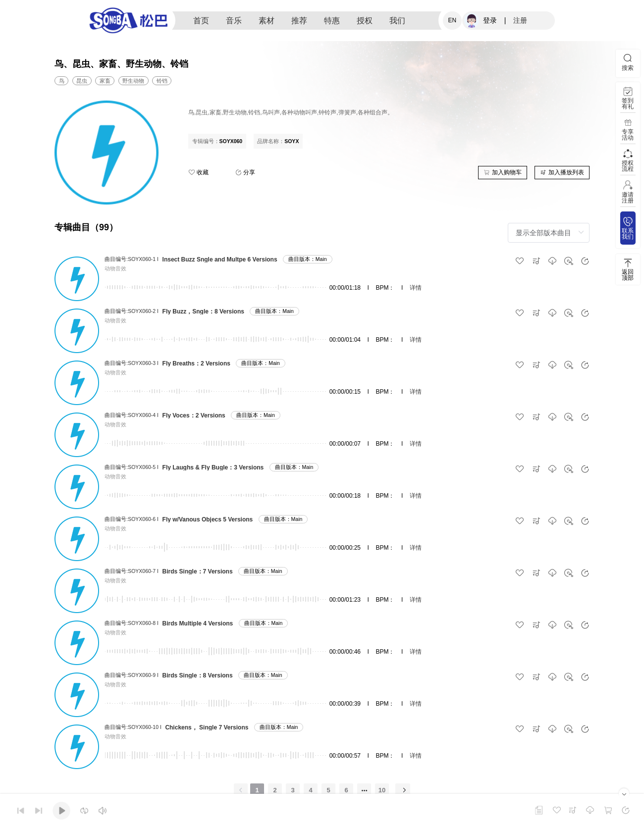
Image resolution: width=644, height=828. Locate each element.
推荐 (299, 21)
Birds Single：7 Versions (198, 571)
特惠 (332, 21)
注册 (520, 20)
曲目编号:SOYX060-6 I (132, 519)
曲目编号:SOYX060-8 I (132, 623)
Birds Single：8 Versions (198, 675)
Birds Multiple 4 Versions (198, 623)
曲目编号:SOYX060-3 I (132, 363)
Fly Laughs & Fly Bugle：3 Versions (213, 467)
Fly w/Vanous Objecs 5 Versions (208, 519)
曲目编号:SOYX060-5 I (132, 467)
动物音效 (115, 268)
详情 (416, 288)
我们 (397, 21)
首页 (201, 21)
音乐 (234, 21)
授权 (365, 21)
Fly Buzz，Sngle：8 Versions (203, 311)
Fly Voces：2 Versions (194, 415)
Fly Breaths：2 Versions (196, 363)
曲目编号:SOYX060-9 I (132, 675)
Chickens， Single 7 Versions (207, 727)
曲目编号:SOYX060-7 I (132, 571)
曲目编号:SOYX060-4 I (132, 415)
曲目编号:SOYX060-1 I (132, 259)
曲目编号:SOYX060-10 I (133, 727)
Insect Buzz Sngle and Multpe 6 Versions (220, 259)
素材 (267, 21)
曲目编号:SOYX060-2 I (132, 311)
